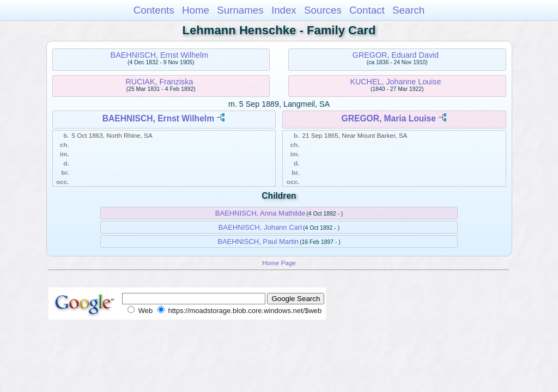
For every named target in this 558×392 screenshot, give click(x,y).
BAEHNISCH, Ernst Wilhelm (160, 55)
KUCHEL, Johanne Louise (395, 82)
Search (408, 10)
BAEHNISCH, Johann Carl (260, 227)
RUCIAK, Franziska (159, 82)
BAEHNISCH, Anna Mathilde (260, 213)
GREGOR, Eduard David (396, 55)
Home (196, 10)
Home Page (279, 263)
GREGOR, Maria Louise (389, 118)
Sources (323, 10)
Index (284, 10)
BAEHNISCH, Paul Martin (258, 241)
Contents (154, 10)
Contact (367, 10)
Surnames (240, 10)
